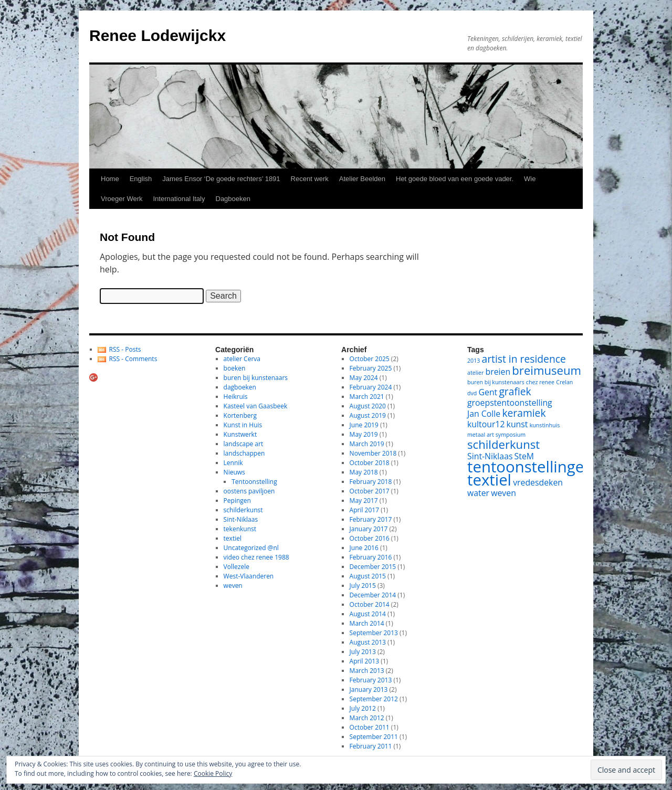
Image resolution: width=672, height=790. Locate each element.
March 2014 (367, 623)
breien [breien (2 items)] (498, 372)
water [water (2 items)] (478, 493)
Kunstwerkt (240, 434)
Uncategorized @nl (251, 548)
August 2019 (368, 415)
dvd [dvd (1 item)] (472, 393)
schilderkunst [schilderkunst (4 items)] (503, 444)
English (141, 179)
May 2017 (364, 501)
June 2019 (364, 425)
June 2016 (364, 548)
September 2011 (374, 737)
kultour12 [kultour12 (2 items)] (486, 424)
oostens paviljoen (249, 491)
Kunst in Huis (243, 425)
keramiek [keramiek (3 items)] (524, 413)
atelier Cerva (242, 359)
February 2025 (371, 368)
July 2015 (363, 586)
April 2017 (364, 510)
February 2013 (371, 680)
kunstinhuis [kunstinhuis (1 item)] (545, 425)
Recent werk (310, 179)
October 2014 (370, 604)
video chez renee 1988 (256, 557)
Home (110, 179)
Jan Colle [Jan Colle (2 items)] (484, 414)
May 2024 (364, 378)
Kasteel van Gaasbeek (256, 406)
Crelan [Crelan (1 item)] (564, 382)
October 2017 (370, 491)
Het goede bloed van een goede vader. (455, 179)
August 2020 (368, 406)
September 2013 (374, 633)
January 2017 (369, 529)
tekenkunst (240, 529)
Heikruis (236, 397)
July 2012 (363, 708)
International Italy (179, 199)
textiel (233, 538)
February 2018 (371, 482)
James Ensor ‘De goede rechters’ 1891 (221, 179)
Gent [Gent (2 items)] (488, 392)
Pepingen (237, 501)
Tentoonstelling (254, 482)
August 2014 (368, 614)
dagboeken (240, 387)
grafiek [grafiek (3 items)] (515, 391)
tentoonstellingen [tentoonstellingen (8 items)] (530, 467)
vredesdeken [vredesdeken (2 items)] (538, 482)
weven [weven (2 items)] (503, 493)
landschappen (244, 453)
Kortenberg (240, 415)
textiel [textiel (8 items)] (489, 480)
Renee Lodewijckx (157, 35)
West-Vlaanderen (249, 576)
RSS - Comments (133, 359)
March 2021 (367, 397)
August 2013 (368, 642)
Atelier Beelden (362, 179)
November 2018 (373, 453)
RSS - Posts (125, 349)
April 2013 (364, 661)
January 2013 (369, 689)
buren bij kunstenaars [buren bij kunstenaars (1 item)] (496, 382)
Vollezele (237, 567)
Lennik (233, 463)
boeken (235, 368)
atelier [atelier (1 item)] (475, 373)
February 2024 (371, 387)
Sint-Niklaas (241, 519)
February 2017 (371, 519)
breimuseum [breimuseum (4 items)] (547, 370)
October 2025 (370, 359)
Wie (530, 179)
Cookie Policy (213, 773)
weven (233, 586)
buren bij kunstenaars (256, 378)
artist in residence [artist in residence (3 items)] (524, 359)
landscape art (244, 444)
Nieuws (234, 472)
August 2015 (368, 576)
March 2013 (367, 671)
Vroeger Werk (122, 199)
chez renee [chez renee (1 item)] (540, 382)
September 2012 (374, 699)
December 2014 (373, 595)
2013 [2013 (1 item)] (474, 361)
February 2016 (371, 557)
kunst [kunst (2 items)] (517, 424)
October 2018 (370, 463)
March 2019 (367, 444)
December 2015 (373, 567)
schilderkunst (243, 510)
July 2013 (363, 652)
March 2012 (367, 718)
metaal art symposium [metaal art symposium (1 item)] (496, 435)
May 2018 (364, 472)
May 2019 (364, 434)
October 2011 (370, 727)
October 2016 (370, 538)
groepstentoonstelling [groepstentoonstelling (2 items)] (510, 403)
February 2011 (371, 746)
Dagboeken (233, 199)
